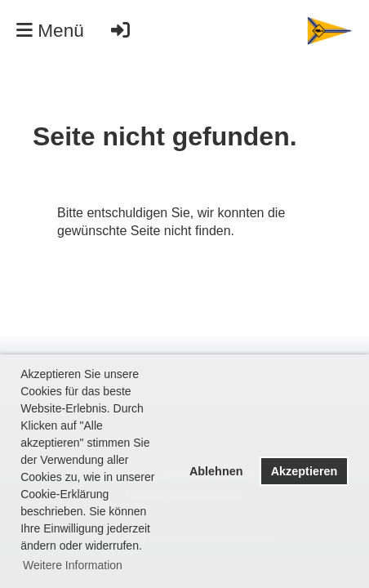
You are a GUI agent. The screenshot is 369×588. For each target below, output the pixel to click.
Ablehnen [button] (216, 471)
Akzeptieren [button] (305, 471)
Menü (50, 31)
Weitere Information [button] (73, 565)
